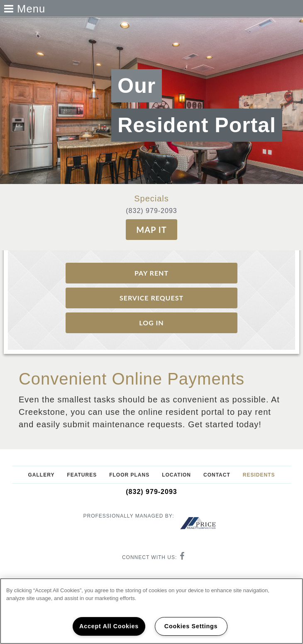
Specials (151, 199)
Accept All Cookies (109, 626)
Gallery (42, 475)
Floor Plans (129, 475)
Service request (151, 298)
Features (82, 475)
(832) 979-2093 (151, 211)
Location (176, 475)
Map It (151, 230)
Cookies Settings (191, 626)
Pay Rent (151, 273)
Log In (151, 323)
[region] (151, 611)
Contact (217, 475)
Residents (259, 475)
